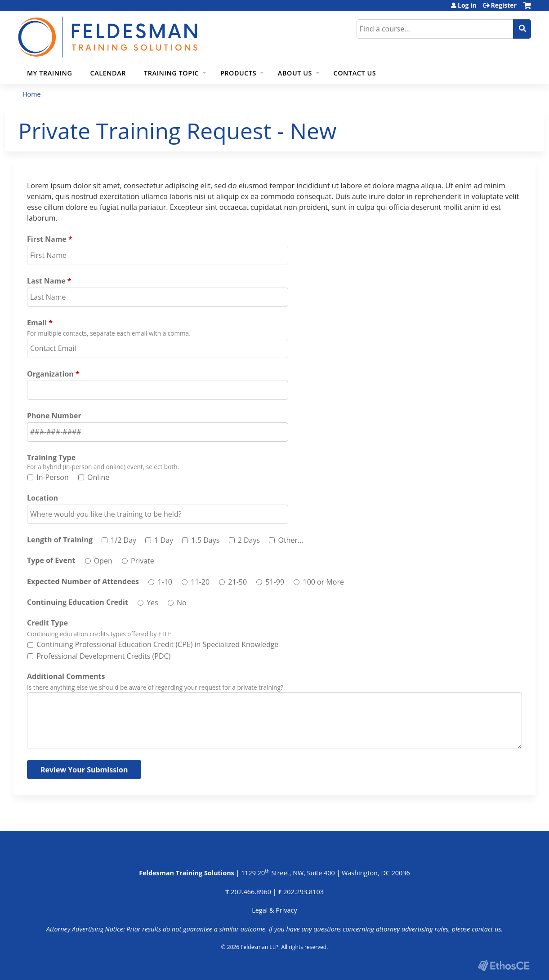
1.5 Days (206, 540)
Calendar (108, 73)
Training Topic (171, 73)
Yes (152, 603)
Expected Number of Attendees (83, 581)
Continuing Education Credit (78, 602)
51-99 (275, 582)
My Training (49, 73)
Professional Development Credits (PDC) (103, 656)
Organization (50, 374)
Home (32, 94)
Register (504, 5)
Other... (290, 540)
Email (37, 323)
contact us (486, 929)
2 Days (249, 540)
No (182, 603)
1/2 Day (123, 540)
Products (238, 73)
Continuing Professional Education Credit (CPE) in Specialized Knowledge (157, 644)
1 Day (164, 540)
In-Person (53, 477)
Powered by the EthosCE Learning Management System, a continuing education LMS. (504, 965)
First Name (47, 239)
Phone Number (54, 416)
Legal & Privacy (274, 910)
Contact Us (355, 73)
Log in (467, 5)
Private (143, 561)
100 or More (323, 582)
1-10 (165, 582)
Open (103, 561)
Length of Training (60, 540)
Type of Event (51, 560)
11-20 (200, 582)
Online (98, 477)
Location (42, 498)
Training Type (51, 457)
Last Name (46, 281)
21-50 (237, 582)
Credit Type (47, 623)
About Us (295, 73)
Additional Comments (66, 676)
